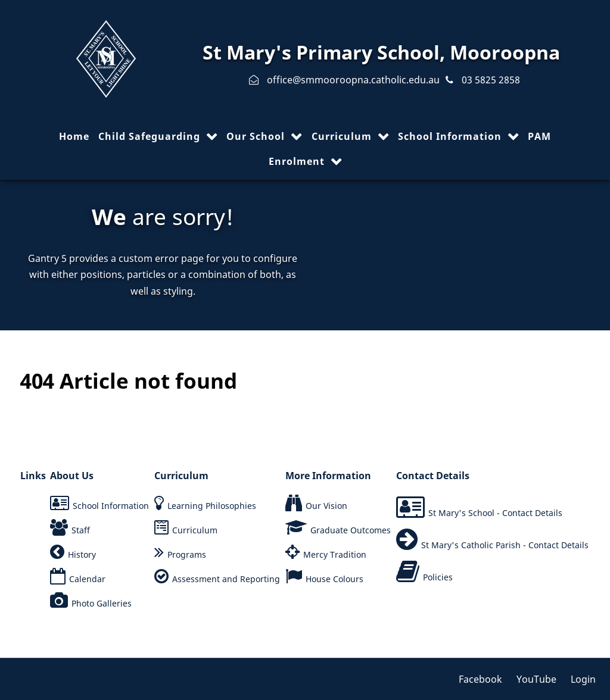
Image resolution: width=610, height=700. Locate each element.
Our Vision (326, 506)
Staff (81, 530)
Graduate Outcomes (351, 530)
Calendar (87, 579)
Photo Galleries (102, 603)
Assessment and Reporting (226, 579)
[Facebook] (485, 679)
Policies (438, 577)
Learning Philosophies (212, 506)
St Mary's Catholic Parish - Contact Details (505, 545)
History (82, 554)
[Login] (580, 679)
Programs (187, 554)
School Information (111, 506)
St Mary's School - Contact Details (495, 513)
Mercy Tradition (335, 554)
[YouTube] (538, 679)
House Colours (334, 579)
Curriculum (195, 530)
